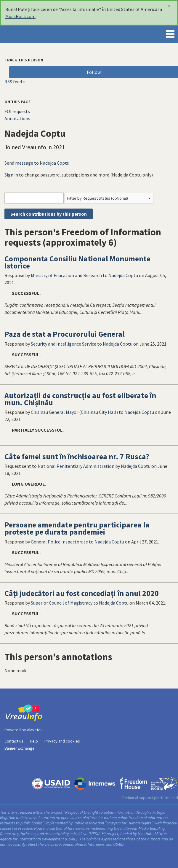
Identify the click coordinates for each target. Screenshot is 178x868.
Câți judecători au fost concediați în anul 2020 (82, 593)
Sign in (11, 175)
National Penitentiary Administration (76, 466)
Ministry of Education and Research (66, 275)
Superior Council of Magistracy (62, 603)
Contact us (14, 741)
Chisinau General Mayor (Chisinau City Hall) (74, 412)
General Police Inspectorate (59, 542)
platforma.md (166, 798)
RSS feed (13, 82)
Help (34, 741)
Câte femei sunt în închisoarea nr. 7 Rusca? (77, 457)
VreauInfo (25, 34)
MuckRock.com (20, 16)
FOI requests (17, 111)
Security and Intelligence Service (64, 344)
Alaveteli (35, 730)
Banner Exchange (20, 748)
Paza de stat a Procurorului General (65, 334)
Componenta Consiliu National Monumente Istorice (77, 262)
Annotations (17, 118)
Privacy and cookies (62, 741)
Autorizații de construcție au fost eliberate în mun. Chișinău (80, 399)
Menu (170, 33)
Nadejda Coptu (123, 275)
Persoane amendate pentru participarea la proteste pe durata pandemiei (77, 528)
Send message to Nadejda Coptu (37, 163)
